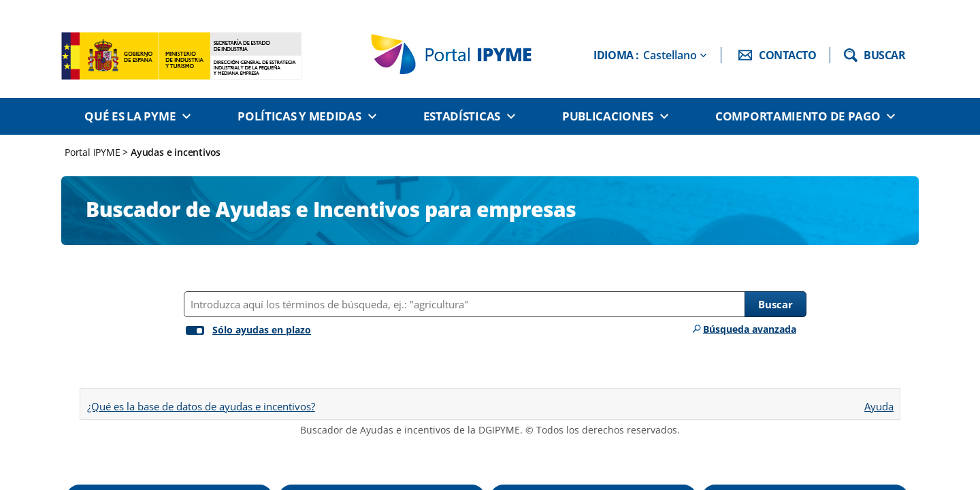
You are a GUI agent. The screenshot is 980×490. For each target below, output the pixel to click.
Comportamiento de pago (798, 116)
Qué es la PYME (130, 116)
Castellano (670, 55)
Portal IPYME (94, 152)
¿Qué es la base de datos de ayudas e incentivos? (201, 406)
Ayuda (879, 402)
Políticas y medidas (299, 116)
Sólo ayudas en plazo (262, 330)
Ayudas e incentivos (176, 152)
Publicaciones (608, 116)
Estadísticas (462, 116)
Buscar (775, 304)
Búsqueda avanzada (750, 329)
